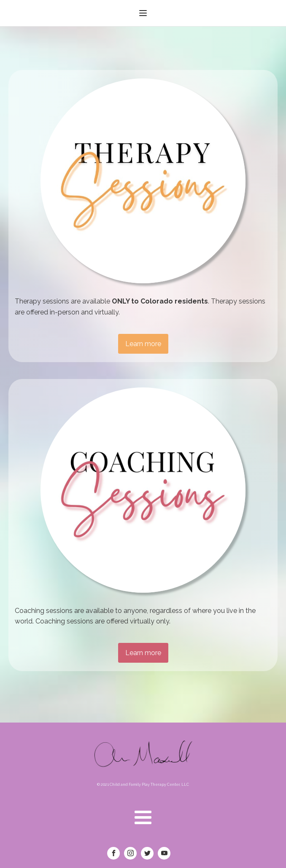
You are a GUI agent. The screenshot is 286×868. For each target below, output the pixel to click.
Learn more (143, 344)
